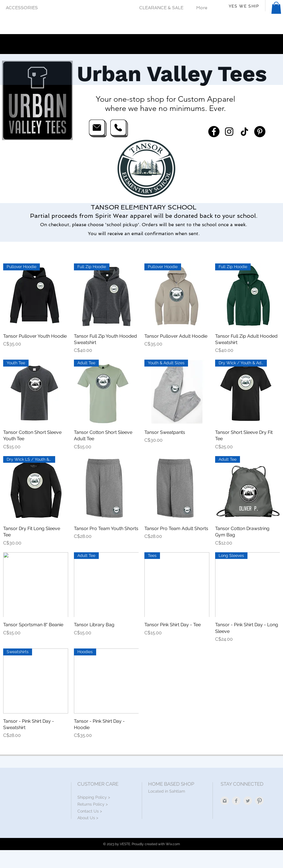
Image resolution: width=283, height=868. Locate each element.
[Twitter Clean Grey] (248, 801)
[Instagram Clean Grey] (225, 801)
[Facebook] (214, 132)
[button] (276, 8)
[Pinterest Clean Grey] (259, 801)
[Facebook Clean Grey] (236, 801)
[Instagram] (229, 132)
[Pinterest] (260, 132)
